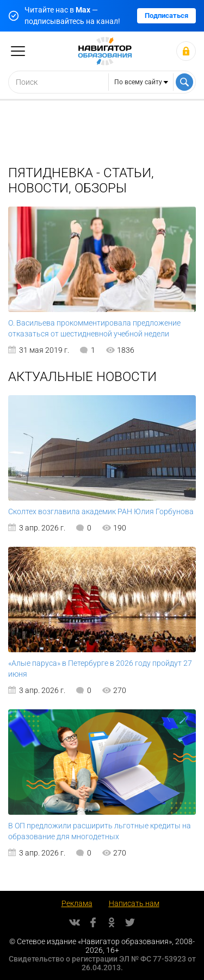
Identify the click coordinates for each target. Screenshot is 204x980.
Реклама (77, 903)
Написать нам (134, 903)
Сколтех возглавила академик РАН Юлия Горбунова (101, 511)
